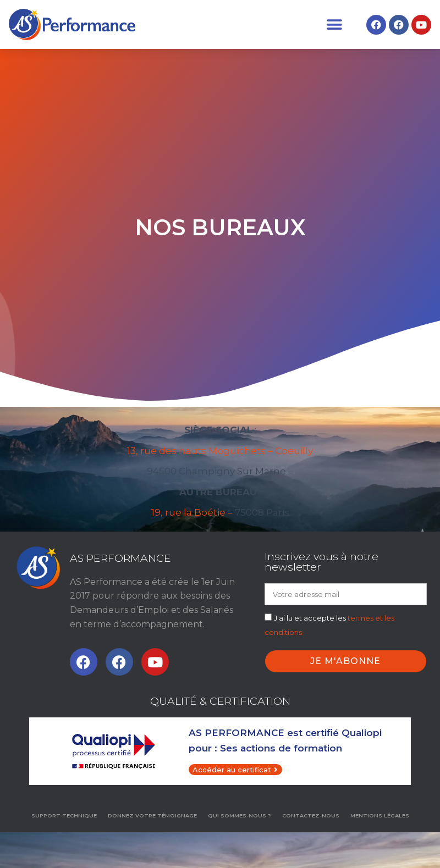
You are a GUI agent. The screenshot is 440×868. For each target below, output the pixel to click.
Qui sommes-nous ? (240, 816)
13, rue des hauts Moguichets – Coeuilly (220, 451)
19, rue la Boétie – (192, 512)
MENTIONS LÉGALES (380, 816)
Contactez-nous (311, 816)
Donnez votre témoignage (152, 816)
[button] (334, 24)
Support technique (64, 816)
